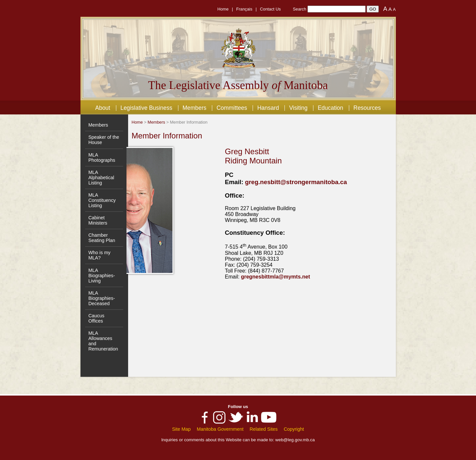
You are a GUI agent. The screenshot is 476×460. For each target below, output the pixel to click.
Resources (367, 108)
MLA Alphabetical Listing (101, 178)
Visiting (298, 108)
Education (330, 108)
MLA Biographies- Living (102, 276)
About (103, 108)
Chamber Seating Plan (102, 238)
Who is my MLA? (99, 255)
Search (300, 9)
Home (223, 9)
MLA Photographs (102, 157)
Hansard (268, 108)
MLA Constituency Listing (102, 200)
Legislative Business (146, 108)
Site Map (181, 429)
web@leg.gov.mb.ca (295, 440)
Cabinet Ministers (98, 220)
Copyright (294, 429)
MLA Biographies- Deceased (102, 298)
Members (194, 108)
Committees (232, 108)
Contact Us (270, 9)
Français (244, 9)
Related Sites (264, 429)
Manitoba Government (220, 429)
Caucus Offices (96, 318)
